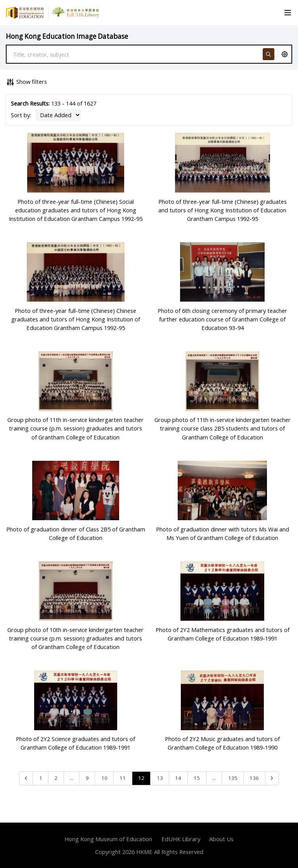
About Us (221, 839)
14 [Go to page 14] (178, 778)
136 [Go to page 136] (254, 778)
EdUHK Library (181, 839)
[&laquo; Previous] (26, 779)
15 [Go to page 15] (197, 778)
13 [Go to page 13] (160, 778)
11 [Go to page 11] (123, 778)
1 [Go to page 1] (41, 778)
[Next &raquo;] (272, 779)
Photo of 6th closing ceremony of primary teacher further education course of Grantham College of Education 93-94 (222, 319)
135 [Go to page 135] (233, 778)
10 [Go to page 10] (104, 778)
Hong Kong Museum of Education (108, 839)
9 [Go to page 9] (87, 778)
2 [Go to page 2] (56, 778)
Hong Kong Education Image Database (67, 36)
